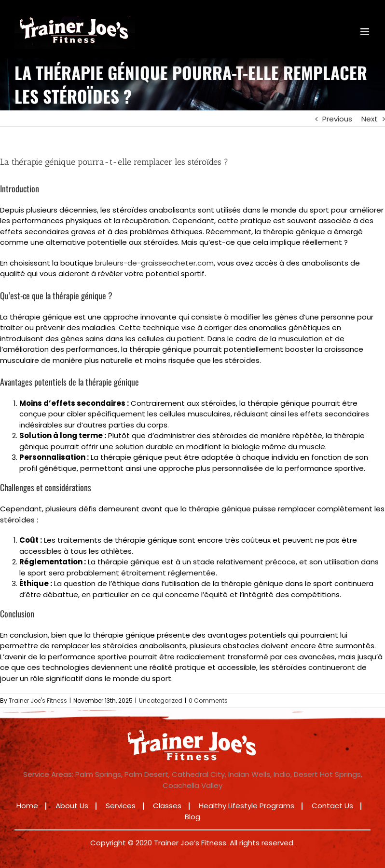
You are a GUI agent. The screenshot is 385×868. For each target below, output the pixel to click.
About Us (72, 806)
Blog (192, 817)
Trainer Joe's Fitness (38, 701)
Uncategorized (161, 701)
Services (121, 806)
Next (370, 119)
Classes (167, 806)
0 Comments (208, 701)
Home (27, 806)
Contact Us (332, 806)
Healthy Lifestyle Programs (247, 806)
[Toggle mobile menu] (365, 32)
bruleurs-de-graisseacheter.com (154, 263)
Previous (337, 119)
